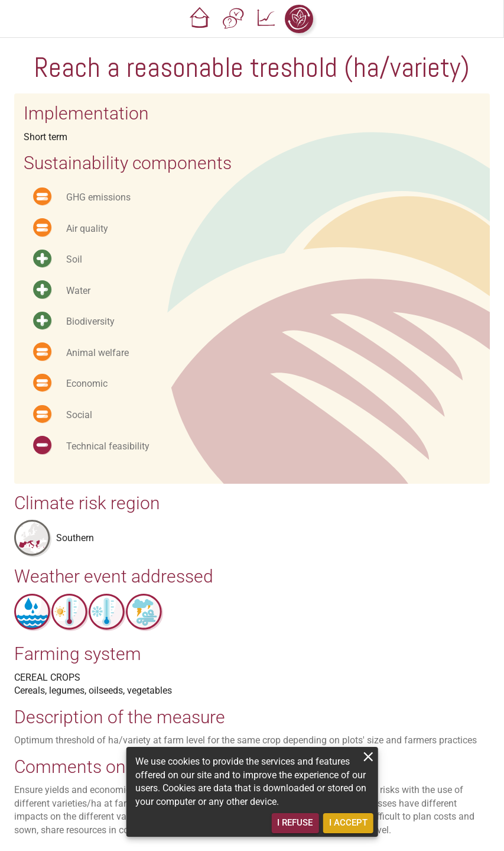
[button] (200, 19)
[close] (368, 757)
